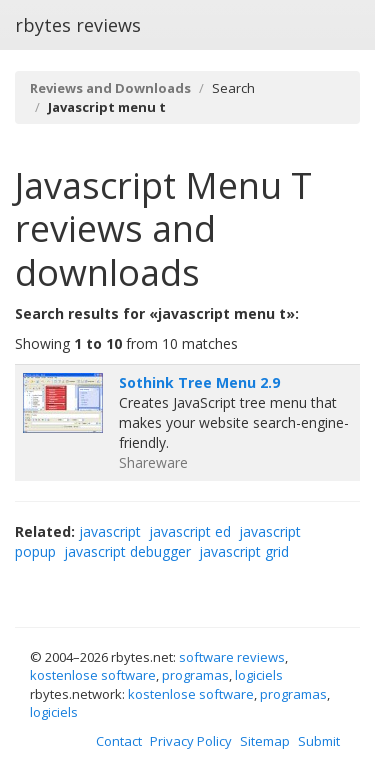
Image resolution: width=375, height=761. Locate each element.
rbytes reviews (78, 25)
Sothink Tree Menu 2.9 (199, 382)
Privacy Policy (191, 741)
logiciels (259, 675)
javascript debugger (127, 551)
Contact (119, 741)
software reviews (232, 657)
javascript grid (244, 551)
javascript (110, 531)
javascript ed (190, 531)
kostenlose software (93, 675)
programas (195, 675)
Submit (319, 741)
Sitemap (265, 741)
